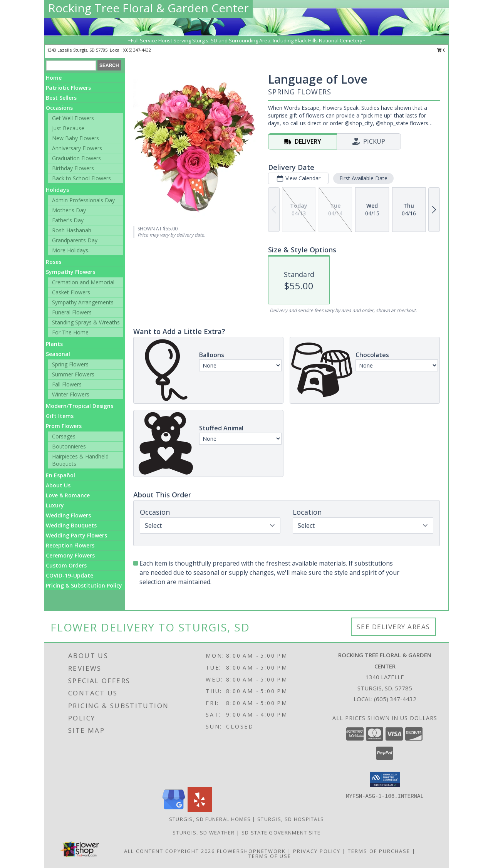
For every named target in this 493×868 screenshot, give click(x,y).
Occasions (59, 108)
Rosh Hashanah (72, 230)
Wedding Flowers (68, 515)
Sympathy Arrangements (83, 302)
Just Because (68, 128)
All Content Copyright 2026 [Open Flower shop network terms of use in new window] (169, 851)
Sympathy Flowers (70, 272)
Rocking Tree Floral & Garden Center (148, 8)
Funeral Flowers (72, 312)
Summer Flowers (73, 374)
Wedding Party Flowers (76, 535)
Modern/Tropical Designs (80, 406)
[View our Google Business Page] (174, 810)
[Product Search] (71, 65)
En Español (60, 475)
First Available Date (363, 178)
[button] (385, 779)
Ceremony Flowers (70, 555)
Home (54, 78)
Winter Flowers (71, 394)
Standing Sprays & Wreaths (86, 322)
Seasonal (58, 354)
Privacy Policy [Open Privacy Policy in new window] (317, 851)
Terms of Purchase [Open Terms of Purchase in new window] (379, 851)
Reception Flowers (70, 545)
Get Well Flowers (73, 118)
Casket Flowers (71, 292)
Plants (54, 344)
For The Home (70, 332)
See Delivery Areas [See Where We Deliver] (393, 627)
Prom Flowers (64, 426)
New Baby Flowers (75, 138)
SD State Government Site (281, 833)
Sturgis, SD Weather (204, 833)
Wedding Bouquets (71, 525)
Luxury (55, 505)
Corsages (64, 436)
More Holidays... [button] (72, 250)
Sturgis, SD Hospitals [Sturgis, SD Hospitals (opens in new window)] (291, 819)
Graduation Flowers (76, 158)
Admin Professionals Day (83, 200)
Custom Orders (66, 565)
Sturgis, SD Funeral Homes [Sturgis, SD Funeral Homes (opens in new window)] (210, 819)
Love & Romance (68, 495)
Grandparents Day (75, 240)
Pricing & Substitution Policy (84, 585)
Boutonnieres (69, 446)
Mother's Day (69, 210)
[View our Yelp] (200, 810)
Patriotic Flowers (68, 88)
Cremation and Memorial (83, 282)
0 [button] (441, 50)
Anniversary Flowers (77, 148)
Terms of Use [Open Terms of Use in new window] (270, 856)
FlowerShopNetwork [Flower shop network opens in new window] (251, 851)
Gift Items (60, 416)
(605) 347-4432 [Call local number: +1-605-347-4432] (137, 50)
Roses (54, 262)
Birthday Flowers (73, 168)
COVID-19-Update (70, 575)
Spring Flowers (70, 364)
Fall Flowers (67, 384)
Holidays (57, 190)
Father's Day (68, 220)
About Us (58, 485)
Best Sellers (61, 98)
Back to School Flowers (81, 178)
